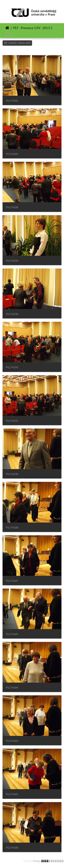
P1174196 (12, 314)
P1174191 (12, 421)
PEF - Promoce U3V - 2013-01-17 (36, 28)
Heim (7, 28)
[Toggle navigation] (55, 12)
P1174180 (12, 848)
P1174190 (12, 474)
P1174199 (12, 261)
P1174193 (12, 367)
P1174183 (12, 741)
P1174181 (12, 794)
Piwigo (37, 861)
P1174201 (12, 154)
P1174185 (12, 634)
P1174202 (12, 101)
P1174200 (12, 207)
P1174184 (12, 688)
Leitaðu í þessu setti (17, 43)
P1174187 (12, 581)
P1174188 (12, 528)
